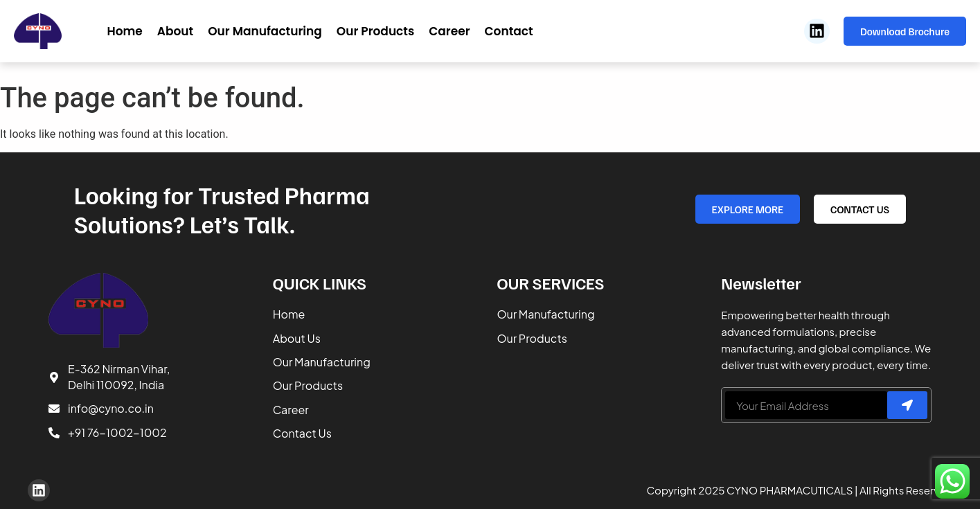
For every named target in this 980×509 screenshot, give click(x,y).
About (175, 31)
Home (124, 31)
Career (449, 31)
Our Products (375, 31)
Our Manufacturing (265, 31)
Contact (509, 31)
